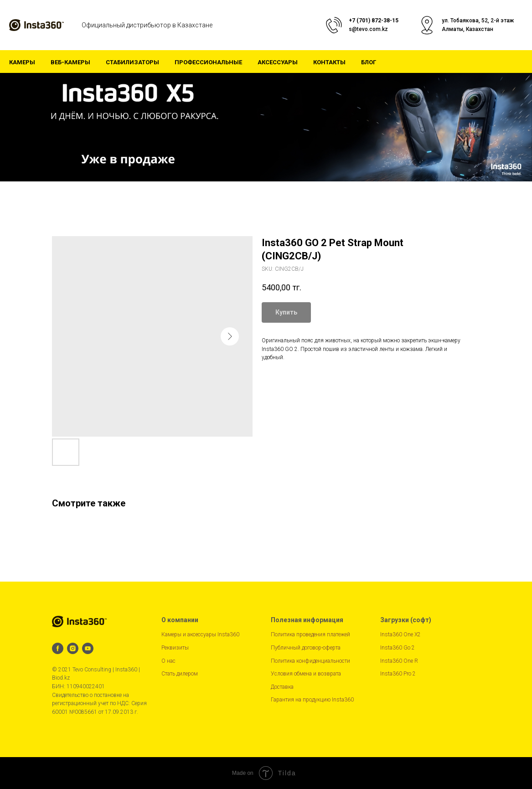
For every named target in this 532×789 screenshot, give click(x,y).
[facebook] (58, 648)
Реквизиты (175, 648)
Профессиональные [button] (208, 62)
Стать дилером (180, 674)
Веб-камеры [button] (70, 62)
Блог (369, 62)
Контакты (329, 62)
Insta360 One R (399, 661)
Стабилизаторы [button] (132, 62)
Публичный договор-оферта (306, 648)
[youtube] (88, 648)
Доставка (282, 687)
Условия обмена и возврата (306, 674)
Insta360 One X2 (400, 634)
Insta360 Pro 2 (398, 674)
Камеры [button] (22, 62)
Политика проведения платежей (310, 634)
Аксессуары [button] (278, 62)
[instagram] (73, 648)
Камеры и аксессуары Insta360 (200, 634)
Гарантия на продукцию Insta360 (312, 700)
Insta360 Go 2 (398, 648)
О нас (168, 661)
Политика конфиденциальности (310, 661)
